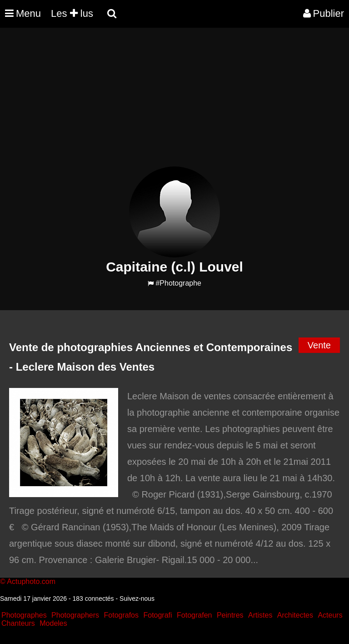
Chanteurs (18, 623)
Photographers (75, 615)
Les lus (72, 13)
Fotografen (194, 615)
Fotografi (157, 615)
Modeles (53, 623)
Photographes (24, 615)
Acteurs (330, 615)
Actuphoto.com (31, 581)
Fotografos (121, 615)
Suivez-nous (137, 599)
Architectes (295, 615)
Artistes (260, 615)
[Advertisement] (165, 103)
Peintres (230, 615)
